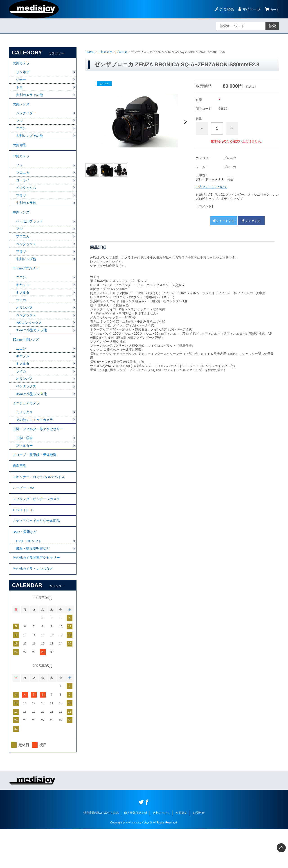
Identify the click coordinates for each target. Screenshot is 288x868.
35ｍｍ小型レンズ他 (32, 414)
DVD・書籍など (25, 567)
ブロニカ (124, 52)
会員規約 (182, 852)
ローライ (23, 189)
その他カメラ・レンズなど (34, 607)
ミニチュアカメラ (27, 424)
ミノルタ (23, 308)
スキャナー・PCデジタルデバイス (40, 505)
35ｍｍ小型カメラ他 (32, 347)
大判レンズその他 (30, 141)
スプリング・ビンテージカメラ (38, 530)
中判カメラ (106, 52)
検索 (272, 26)
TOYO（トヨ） (25, 542)
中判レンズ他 (27, 272)
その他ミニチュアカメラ (36, 442)
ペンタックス (27, 197)
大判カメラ (22, 64)
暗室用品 (20, 493)
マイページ (249, 9)
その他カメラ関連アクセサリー (38, 595)
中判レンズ (22, 223)
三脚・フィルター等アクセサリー (40, 452)
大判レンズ (22, 107)
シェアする (251, 221)
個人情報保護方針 (136, 852)
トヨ (20, 89)
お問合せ (199, 852)
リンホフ (23, 74)
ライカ (21, 316)
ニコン (21, 133)
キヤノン (23, 300)
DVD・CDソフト (30, 577)
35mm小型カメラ (27, 282)
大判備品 (20, 151)
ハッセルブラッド (30, 233)
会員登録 (225, 9)
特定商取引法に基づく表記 (101, 852)
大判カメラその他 (30, 97)
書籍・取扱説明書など (34, 585)
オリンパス (25, 323)
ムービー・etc (24, 517)
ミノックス (25, 434)
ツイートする (224, 221)
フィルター (25, 470)
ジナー (21, 82)
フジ (20, 125)
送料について (162, 852)
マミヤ (21, 205)
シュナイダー (27, 117)
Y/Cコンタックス (30, 339)
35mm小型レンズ (27, 357)
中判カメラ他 (27, 213)
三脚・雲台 (25, 462)
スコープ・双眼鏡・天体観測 (36, 480)
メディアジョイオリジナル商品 (38, 554)
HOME (90, 52)
